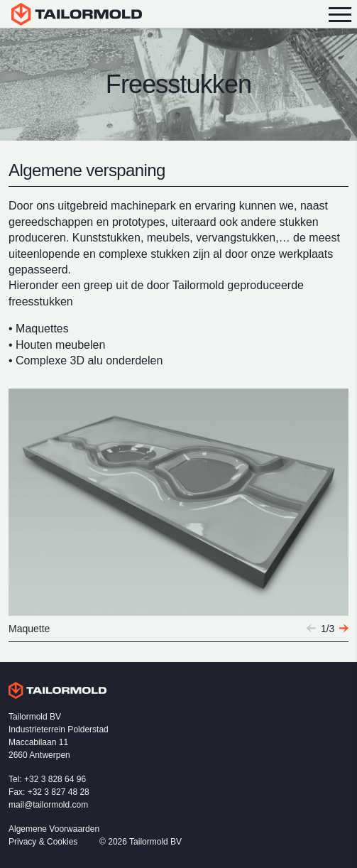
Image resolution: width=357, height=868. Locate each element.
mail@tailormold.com (48, 805)
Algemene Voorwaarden (54, 829)
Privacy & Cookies (43, 842)
